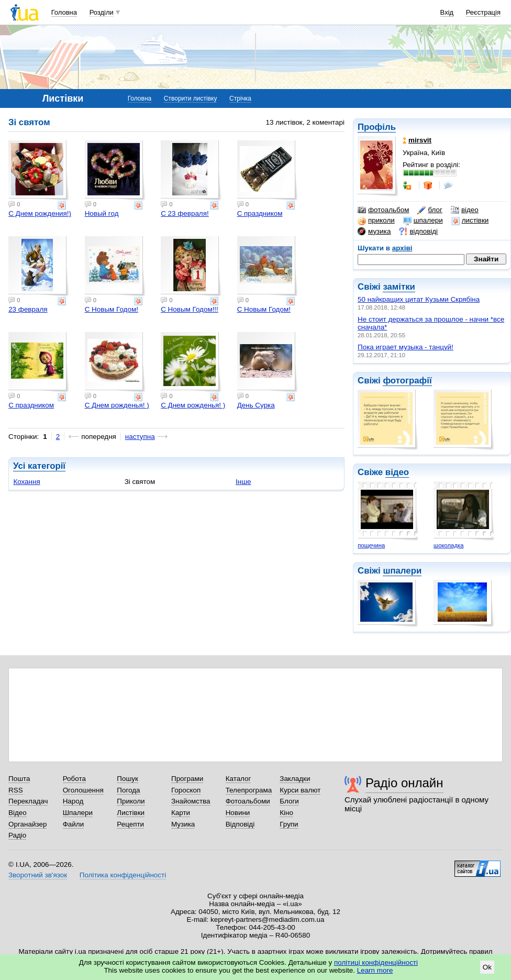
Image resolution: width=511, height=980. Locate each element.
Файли (74, 824)
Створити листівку (191, 98)
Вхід (447, 12)
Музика (183, 824)
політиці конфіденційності (376, 962)
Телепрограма (249, 790)
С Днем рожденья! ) (117, 405)
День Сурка (256, 405)
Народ (73, 801)
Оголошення (83, 790)
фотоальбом (383, 210)
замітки (399, 287)
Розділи (102, 12)
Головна (64, 12)
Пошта (19, 779)
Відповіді (240, 824)
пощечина (371, 545)
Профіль (377, 127)
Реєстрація (483, 12)
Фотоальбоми (248, 801)
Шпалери (78, 813)
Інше (243, 482)
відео (465, 210)
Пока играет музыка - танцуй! (406, 347)
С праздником (260, 213)
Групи (289, 824)
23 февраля (28, 309)
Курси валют (300, 790)
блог (430, 210)
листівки (470, 221)
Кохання (26, 482)
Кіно (286, 813)
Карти (181, 813)
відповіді (418, 232)
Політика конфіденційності (123, 875)
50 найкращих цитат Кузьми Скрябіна (419, 299)
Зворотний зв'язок (38, 875)
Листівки (131, 813)
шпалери (423, 221)
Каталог (238, 779)
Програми (187, 779)
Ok (487, 967)
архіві (402, 248)
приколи (376, 221)
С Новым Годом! (112, 309)
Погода (128, 790)
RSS (16, 790)
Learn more (375, 970)
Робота (74, 779)
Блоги (289, 801)
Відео (18, 813)
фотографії (407, 381)
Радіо (17, 835)
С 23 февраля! (185, 213)
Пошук (127, 779)
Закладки (295, 779)
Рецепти (130, 824)
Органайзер (27, 824)
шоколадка (448, 545)
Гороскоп (186, 790)
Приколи (131, 801)
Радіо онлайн (404, 783)
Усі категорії (39, 466)
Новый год (102, 213)
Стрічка (240, 98)
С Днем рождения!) (40, 213)
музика (374, 232)
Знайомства (191, 801)
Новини (238, 813)
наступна (140, 437)
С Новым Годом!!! (190, 309)
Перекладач (28, 801)
